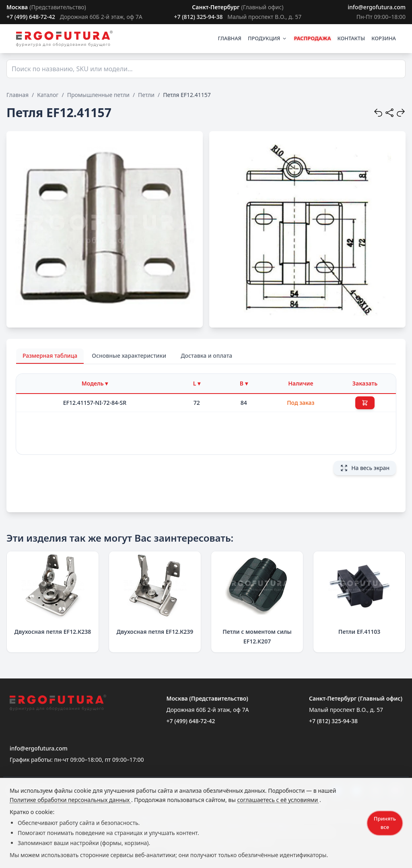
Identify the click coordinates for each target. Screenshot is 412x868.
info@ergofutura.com (377, 7)
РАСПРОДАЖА (312, 38)
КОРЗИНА (384, 38)
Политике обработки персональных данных (70, 800)
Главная (18, 95)
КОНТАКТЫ (351, 38)
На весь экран (365, 468)
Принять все (385, 823)
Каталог (48, 95)
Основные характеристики (129, 356)
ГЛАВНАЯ (230, 38)
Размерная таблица (50, 356)
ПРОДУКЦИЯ (268, 38)
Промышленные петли (98, 95)
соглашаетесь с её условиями (278, 800)
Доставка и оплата (206, 356)
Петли (146, 95)
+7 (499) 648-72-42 (31, 17)
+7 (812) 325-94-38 (198, 17)
